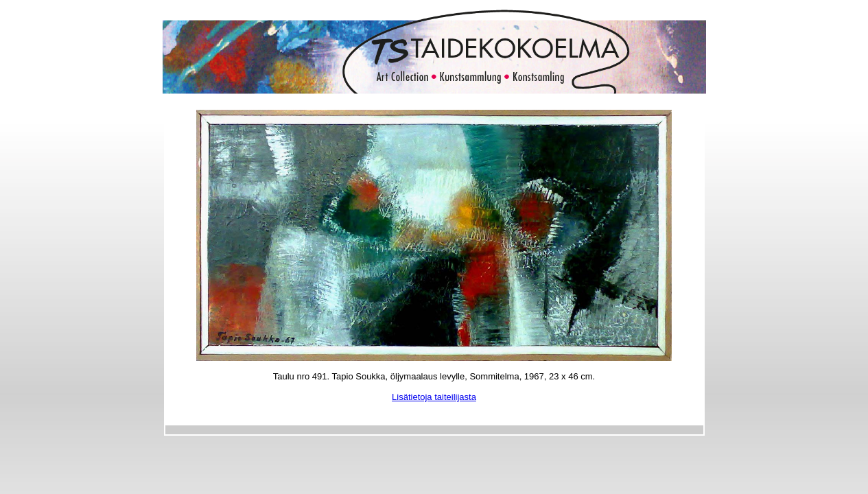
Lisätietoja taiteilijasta (434, 397)
